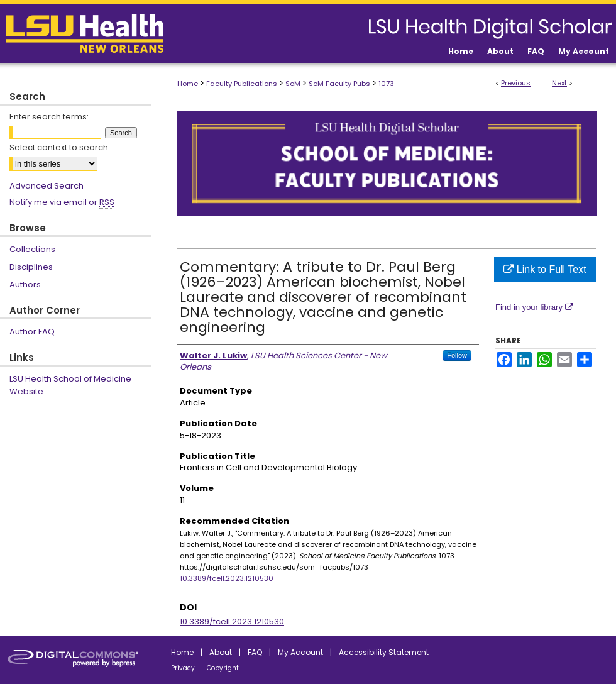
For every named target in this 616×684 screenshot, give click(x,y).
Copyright (223, 668)
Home (188, 84)
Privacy (183, 668)
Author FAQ (32, 332)
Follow (457, 355)
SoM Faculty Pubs (339, 84)
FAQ (255, 652)
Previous (516, 83)
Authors (25, 284)
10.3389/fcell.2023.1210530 (227, 578)
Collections (32, 249)
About (221, 652)
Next (559, 83)
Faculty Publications (242, 84)
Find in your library (534, 307)
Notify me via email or (62, 202)
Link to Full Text (545, 269)
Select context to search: (60, 147)
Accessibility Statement (384, 652)
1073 (386, 84)
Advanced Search (47, 186)
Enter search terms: (49, 117)
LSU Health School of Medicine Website (70, 385)
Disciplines (31, 267)
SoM (293, 84)
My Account (300, 652)
